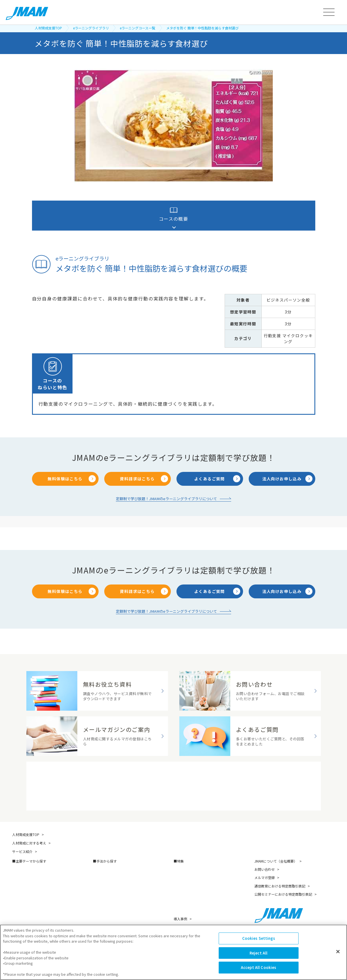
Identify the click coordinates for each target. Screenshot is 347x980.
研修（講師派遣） (107, 851)
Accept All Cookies (258, 974)
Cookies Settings (259, 945)
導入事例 (180, 899)
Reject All (258, 959)
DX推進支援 (183, 851)
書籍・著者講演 (105, 884)
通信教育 (100, 876)
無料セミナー (184, 915)
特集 (180, 841)
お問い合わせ (265, 849)
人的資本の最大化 (26, 892)
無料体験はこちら (65, 458)
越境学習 (100, 900)
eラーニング (103, 868)
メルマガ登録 (265, 858)
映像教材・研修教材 (109, 909)
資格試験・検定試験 (109, 925)
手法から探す (107, 841)
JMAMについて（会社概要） (276, 841)
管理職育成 (21, 851)
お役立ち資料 (184, 924)
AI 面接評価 (183, 868)
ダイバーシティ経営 (189, 876)
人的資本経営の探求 (190, 884)
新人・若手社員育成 (28, 868)
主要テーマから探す (31, 841)
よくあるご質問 (210, 458)
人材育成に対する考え (29, 823)
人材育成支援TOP (48, 28)
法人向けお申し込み (282, 458)
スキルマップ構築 (188, 859)
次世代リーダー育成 (28, 876)
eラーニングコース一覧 (138, 28)
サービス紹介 (22, 832)
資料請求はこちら (137, 458)
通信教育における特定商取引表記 (280, 866)
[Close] (338, 958)
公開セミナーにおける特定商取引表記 (283, 874)
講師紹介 (180, 907)
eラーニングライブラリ (91, 28)
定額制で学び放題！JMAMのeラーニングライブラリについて (167, 478)
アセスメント (104, 859)
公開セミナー (104, 892)
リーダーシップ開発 (28, 859)
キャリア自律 (23, 884)
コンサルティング (107, 917)
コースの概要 (174, 214)
